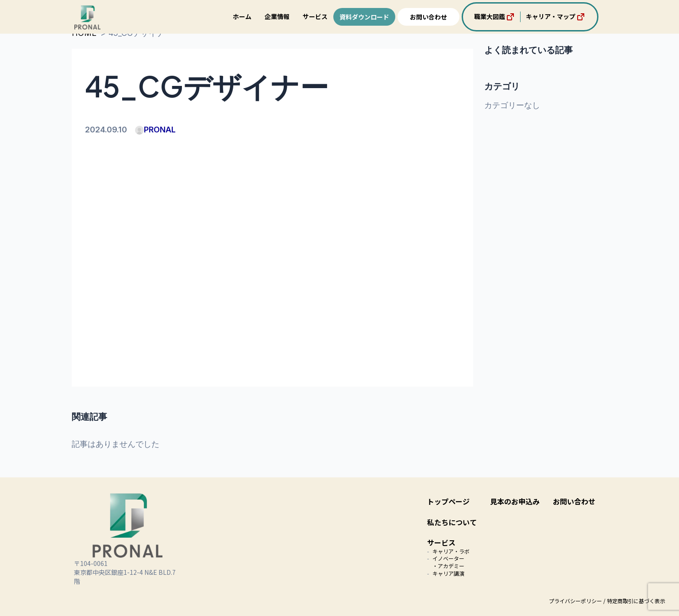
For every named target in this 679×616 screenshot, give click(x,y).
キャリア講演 (448, 573)
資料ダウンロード (364, 17)
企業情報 (277, 16)
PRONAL (155, 130)
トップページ (448, 501)
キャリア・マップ (556, 17)
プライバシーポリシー (575, 601)
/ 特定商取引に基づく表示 (634, 601)
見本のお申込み (515, 501)
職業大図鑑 (495, 17)
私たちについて (452, 522)
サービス (315, 16)
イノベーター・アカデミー (448, 562)
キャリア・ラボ (451, 551)
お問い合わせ (428, 17)
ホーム (242, 16)
